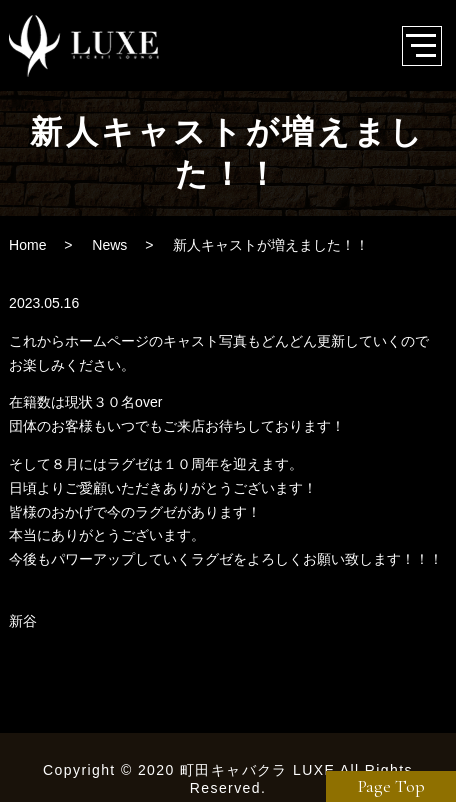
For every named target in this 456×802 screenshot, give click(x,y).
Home (27, 245)
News (109, 245)
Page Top (391, 786)
